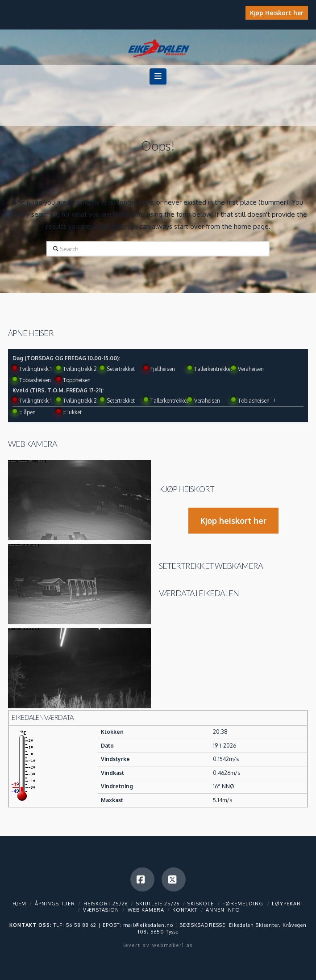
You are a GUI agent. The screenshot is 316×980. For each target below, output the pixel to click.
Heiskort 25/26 (106, 904)
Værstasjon (101, 910)
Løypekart (288, 904)
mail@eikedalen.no (148, 925)
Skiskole (201, 904)
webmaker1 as (173, 945)
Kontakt (185, 910)
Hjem (19, 904)
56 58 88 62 (81, 925)
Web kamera (33, 444)
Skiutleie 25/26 (158, 904)
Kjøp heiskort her (233, 521)
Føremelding (243, 904)
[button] (158, 76)
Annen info (223, 910)
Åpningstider (55, 904)
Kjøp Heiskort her (277, 13)
